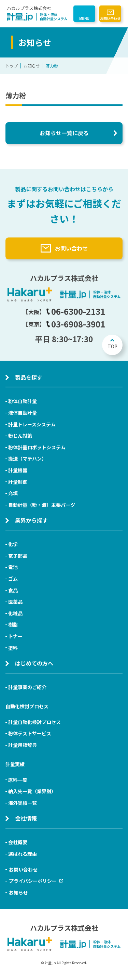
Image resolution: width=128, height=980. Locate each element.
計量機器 (18, 470)
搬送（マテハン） (27, 459)
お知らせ (32, 66)
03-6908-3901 (76, 324)
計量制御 (18, 482)
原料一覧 (18, 780)
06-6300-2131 (76, 311)
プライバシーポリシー (36, 881)
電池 (13, 567)
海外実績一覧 (23, 803)
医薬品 (15, 602)
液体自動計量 (23, 413)
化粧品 (15, 613)
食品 (13, 590)
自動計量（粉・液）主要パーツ (42, 505)
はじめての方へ (34, 663)
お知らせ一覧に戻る (64, 133)
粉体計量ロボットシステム (37, 447)
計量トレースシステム (32, 424)
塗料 (13, 648)
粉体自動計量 (23, 401)
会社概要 (18, 842)
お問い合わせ (110, 18)
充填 (13, 493)
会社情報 (26, 818)
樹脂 (13, 624)
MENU (84, 19)
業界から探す (31, 520)
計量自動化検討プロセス (34, 722)
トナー (15, 636)
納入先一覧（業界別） (32, 791)
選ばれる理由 (23, 854)
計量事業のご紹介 (27, 687)
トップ (12, 66)
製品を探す (29, 377)
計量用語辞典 (23, 745)
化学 (13, 544)
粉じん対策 (20, 436)
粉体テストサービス (30, 733)
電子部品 (18, 556)
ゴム (13, 579)
